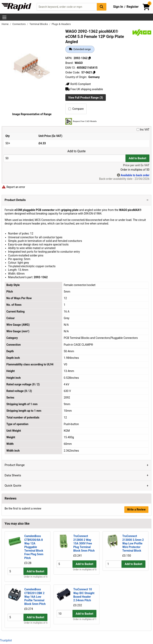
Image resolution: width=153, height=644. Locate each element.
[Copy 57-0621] (94, 72)
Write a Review (136, 509)
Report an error (13, 187)
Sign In (118, 7)
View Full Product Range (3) (86, 98)
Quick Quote (13, 486)
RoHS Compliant (78, 84)
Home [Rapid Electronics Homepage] (5, 24)
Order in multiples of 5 (36, 577)
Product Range (15, 465)
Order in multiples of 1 (85, 623)
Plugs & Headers (61, 24)
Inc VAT (143, 130)
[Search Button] (102, 7)
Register (132, 7)
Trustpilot (6, 640)
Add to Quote (76, 151)
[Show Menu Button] (4, 17)
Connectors (19, 24)
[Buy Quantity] (65, 158)
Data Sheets (13, 475)
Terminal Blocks (39, 24)
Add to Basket (137, 158)
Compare (76, 109)
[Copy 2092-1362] (89, 58)
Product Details (15, 200)
